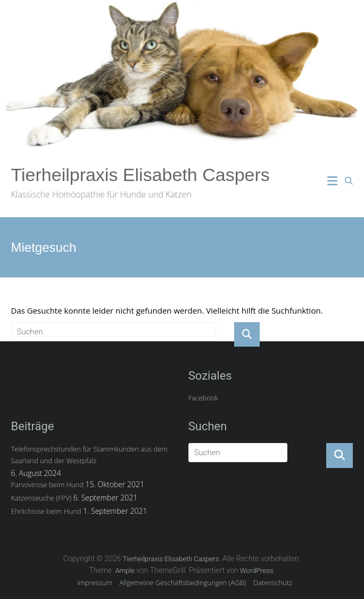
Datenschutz (273, 582)
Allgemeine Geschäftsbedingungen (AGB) (183, 582)
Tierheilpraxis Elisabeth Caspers (140, 175)
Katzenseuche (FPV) (42, 498)
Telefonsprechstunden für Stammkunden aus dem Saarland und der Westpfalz (89, 455)
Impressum (95, 582)
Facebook (203, 398)
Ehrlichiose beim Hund (46, 511)
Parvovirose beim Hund (47, 485)
